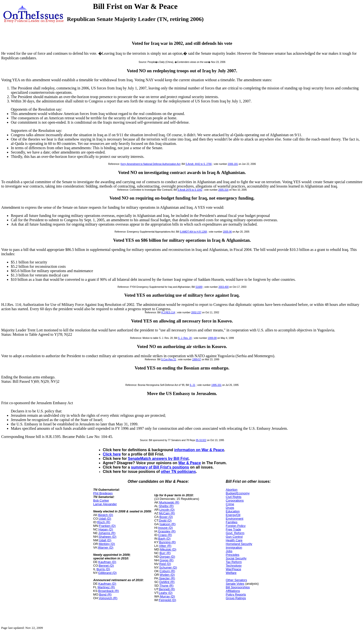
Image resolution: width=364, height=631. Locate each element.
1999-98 (212, 338)
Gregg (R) (167, 560)
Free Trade (234, 529)
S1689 (199, 287)
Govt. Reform (235, 533)
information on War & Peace (199, 450)
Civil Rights (234, 497)
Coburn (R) (167, 571)
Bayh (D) (164, 539)
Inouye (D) (166, 528)
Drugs (230, 508)
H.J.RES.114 (168, 312)
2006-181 (233, 164)
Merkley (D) (107, 544)
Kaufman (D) (107, 562)
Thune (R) (166, 586)
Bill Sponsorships (238, 587)
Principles (233, 555)
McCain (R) (167, 513)
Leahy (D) (166, 593)
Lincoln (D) (167, 510)
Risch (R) (104, 522)
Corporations (235, 500)
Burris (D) (104, 569)
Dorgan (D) (167, 557)
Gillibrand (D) (107, 573)
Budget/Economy (238, 493)
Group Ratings (236, 598)
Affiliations (233, 591)
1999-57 (197, 359)
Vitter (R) (165, 546)
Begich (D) (106, 515)
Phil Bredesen (103, 493)
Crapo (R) (165, 535)
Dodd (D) (165, 520)
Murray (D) (168, 596)
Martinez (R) (106, 587)
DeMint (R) (167, 582)
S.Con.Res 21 (169, 359)
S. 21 (192, 385)
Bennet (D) (106, 566)
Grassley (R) (167, 531)
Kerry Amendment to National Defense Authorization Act (150, 164)
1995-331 (216, 385)
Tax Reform (234, 562)
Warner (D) (106, 547)
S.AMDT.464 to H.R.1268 (193, 232)
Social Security (236, 558)
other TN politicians (178, 472)
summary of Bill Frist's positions (160, 467)
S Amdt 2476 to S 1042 (190, 190)
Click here (112, 454)
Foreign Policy (236, 526)
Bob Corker (101, 500)
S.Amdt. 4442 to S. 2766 (198, 164)
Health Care (234, 540)
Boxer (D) (166, 517)
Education (233, 511)
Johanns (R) (107, 533)
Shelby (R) (166, 506)
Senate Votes (235, 584)
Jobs (229, 551)
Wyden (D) (167, 575)
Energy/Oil (233, 515)
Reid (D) (165, 564)
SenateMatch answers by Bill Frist (158, 459)
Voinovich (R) (108, 598)
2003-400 (223, 287)
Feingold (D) (168, 600)
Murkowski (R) (169, 502)
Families (232, 522)
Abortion (232, 490)
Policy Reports (236, 594)
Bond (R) (105, 594)
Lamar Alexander (105, 504)
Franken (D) (107, 526)
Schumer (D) (168, 567)
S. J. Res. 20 (185, 338)
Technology (234, 566)
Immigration (234, 547)
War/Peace (234, 569)
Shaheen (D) (108, 537)
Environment (235, 519)
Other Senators (236, 580)
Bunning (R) (167, 542)
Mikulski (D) (168, 549)
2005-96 (227, 232)
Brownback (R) (109, 591)
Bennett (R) (167, 589)
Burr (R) (165, 553)
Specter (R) (167, 578)
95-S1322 (201, 440)
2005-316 (223, 190)
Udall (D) (105, 519)
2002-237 (196, 312)
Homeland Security (239, 544)
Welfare (231, 573)
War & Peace (189, 463)
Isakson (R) (168, 524)
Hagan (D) (106, 529)
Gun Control (234, 537)
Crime (230, 504)
